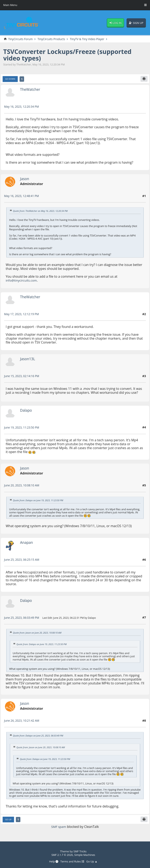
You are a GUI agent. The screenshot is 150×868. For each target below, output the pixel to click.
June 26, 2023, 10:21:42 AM (23, 721)
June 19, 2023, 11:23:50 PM (22, 428)
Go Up (9, 820)
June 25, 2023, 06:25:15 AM (23, 560)
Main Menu (11, 5)
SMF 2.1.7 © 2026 (62, 855)
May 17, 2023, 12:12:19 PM (22, 314)
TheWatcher (31, 90)
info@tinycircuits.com (22, 281)
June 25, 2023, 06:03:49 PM (22, 618)
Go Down (11, 79)
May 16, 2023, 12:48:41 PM (22, 196)
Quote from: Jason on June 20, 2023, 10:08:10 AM (38, 633)
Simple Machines (85, 855)
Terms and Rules (72, 861)
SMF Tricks (80, 851)
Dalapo (26, 410)
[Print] (144, 79)
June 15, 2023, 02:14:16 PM (22, 376)
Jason (25, 179)
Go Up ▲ (92, 861)
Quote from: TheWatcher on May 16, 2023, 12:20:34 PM (42, 211)
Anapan (27, 543)
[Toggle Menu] (145, 5)
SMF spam (59, 827)
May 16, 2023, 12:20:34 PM (22, 107)
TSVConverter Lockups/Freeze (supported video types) (70, 55)
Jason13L (28, 359)
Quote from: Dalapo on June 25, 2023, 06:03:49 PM (39, 736)
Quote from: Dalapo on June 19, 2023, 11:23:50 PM (39, 500)
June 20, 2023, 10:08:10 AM (23, 485)
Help (53, 861)
